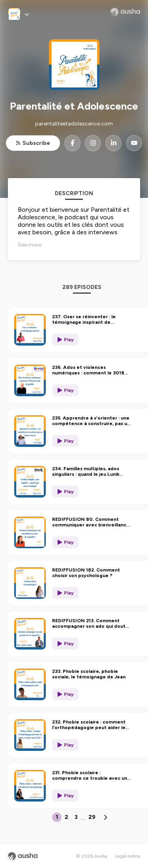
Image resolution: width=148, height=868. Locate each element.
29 (92, 817)
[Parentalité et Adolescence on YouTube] (134, 143)
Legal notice (128, 856)
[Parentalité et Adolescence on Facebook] (72, 143)
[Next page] (105, 817)
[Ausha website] (125, 12)
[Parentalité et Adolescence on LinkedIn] (113, 143)
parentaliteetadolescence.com (74, 124)
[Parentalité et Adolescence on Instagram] (93, 143)
